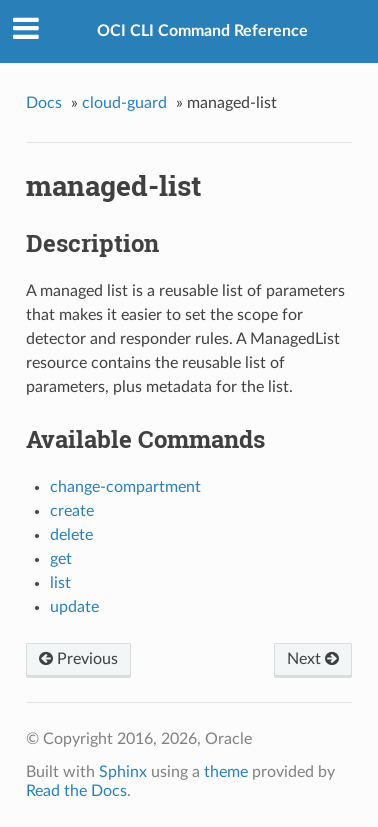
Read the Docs (76, 791)
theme (226, 772)
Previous (78, 659)
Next (313, 659)
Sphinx (123, 772)
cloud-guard (124, 103)
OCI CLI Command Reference (202, 31)
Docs (44, 103)
